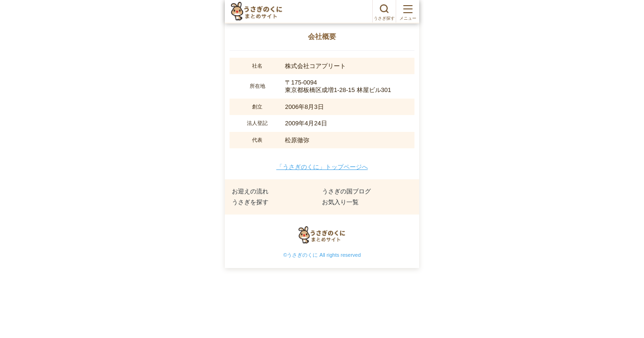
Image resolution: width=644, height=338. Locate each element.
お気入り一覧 (340, 202)
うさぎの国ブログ (346, 191)
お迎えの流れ (250, 191)
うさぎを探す (250, 202)
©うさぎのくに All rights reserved (322, 255)
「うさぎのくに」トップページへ (322, 167)
